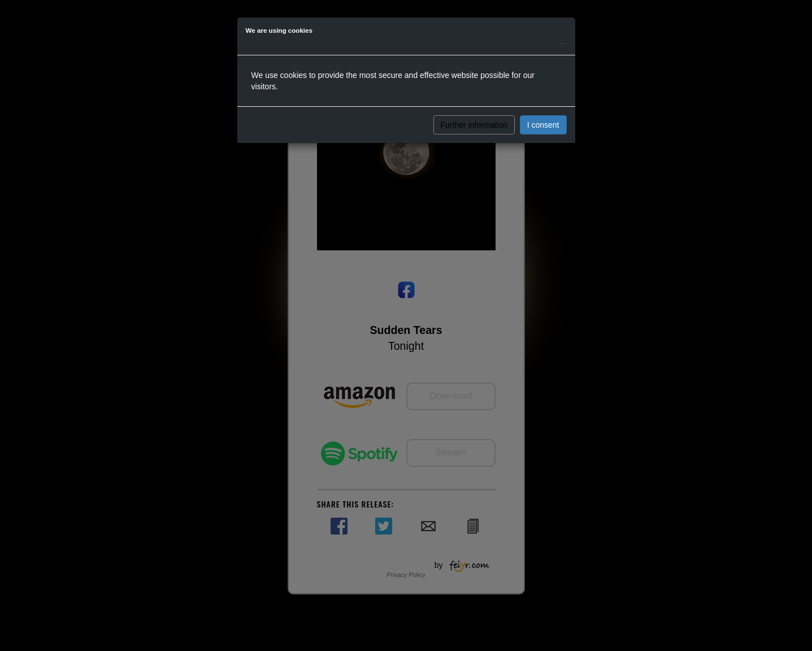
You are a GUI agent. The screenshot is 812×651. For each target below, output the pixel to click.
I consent (543, 125)
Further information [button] (474, 125)
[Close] (563, 40)
